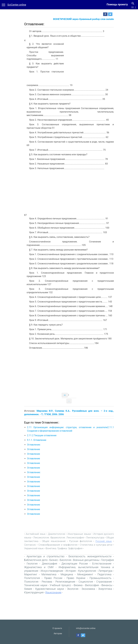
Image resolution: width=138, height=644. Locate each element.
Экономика (88, 589)
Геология (32, 564)
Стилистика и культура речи (96, 545)
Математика (49, 574)
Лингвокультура (95, 538)
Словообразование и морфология (58, 545)
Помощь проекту (117, 4)
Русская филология (81, 541)
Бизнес (54, 560)
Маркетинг (31, 574)
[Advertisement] (90, 60)
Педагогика (104, 574)
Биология (65, 560)
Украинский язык (34, 548)
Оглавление (33, 449)
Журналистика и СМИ (39, 567)
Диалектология (57, 534)
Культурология (87, 571)
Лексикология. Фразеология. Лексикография (59, 538)
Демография (49, 564)
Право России (53, 578)
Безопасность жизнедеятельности (90, 556)
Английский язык (36, 534)
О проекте (57, 628)
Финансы (107, 585)
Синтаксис (30, 545)
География (107, 560)
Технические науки (36, 585)
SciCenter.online (17, 5)
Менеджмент (85, 574)
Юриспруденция (34, 592)
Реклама (47, 582)
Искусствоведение (52, 571)
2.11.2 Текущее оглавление (42, 435)
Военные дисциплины (86, 560)
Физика (78, 585)
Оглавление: (34, 445)
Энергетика (105, 589)
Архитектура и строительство (46, 556)
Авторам (58, 633)
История (71, 571)
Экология (73, 589)
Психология (31, 582)
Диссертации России (75, 564)
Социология (86, 582)
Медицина (67, 574)
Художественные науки (50, 589)
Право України (76, 578)
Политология (32, 578)
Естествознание (102, 564)
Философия (92, 585)
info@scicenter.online (86, 628)
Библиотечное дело (36, 560)
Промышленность (100, 578)
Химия (28, 589)
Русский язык (104, 541)
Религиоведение (65, 582)
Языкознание (53, 592)
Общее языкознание (54, 541)
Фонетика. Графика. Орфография (64, 548)
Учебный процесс (60, 585)
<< (133, 7)
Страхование (104, 582)
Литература (105, 571)
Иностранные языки (79, 534)
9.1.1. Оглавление (37, 440)
